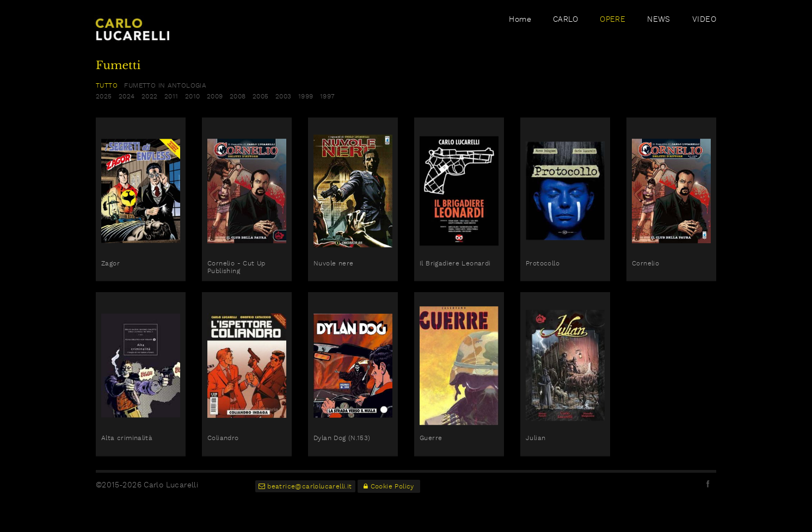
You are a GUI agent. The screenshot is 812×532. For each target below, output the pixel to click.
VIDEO (704, 29)
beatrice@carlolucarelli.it (305, 486)
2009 (215, 96)
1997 (327, 96)
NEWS (659, 29)
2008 (238, 96)
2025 (104, 96)
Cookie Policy (389, 486)
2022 (150, 96)
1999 (306, 96)
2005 (261, 96)
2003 (284, 96)
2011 (171, 96)
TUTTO (107, 85)
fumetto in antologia (165, 85)
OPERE (613, 29)
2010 (193, 96)
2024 (127, 96)
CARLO (565, 29)
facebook (708, 484)
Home (520, 29)
